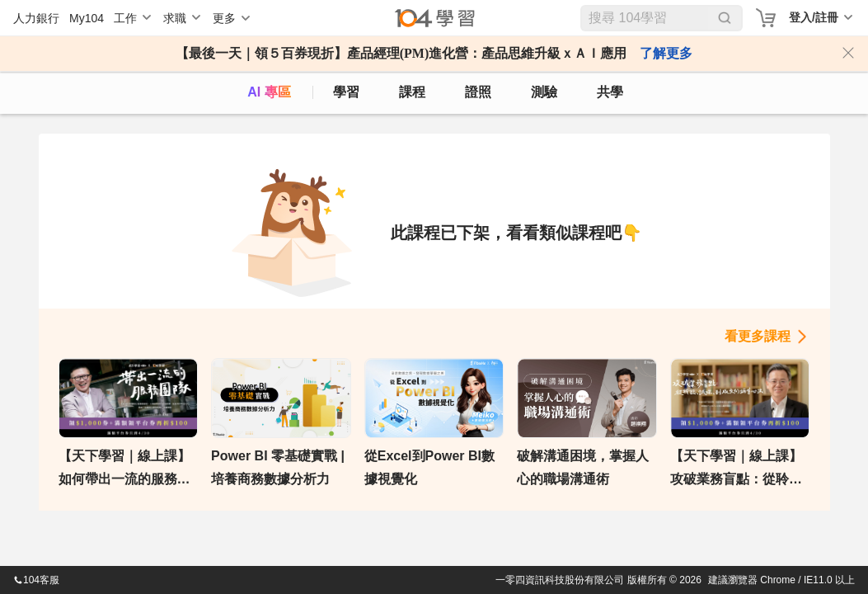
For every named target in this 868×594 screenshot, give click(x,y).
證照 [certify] (478, 92)
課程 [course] (412, 92)
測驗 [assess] (544, 92)
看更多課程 (758, 336)
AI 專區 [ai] (269, 92)
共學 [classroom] (610, 92)
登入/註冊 (814, 17)
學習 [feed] (346, 92)
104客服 (36, 580)
